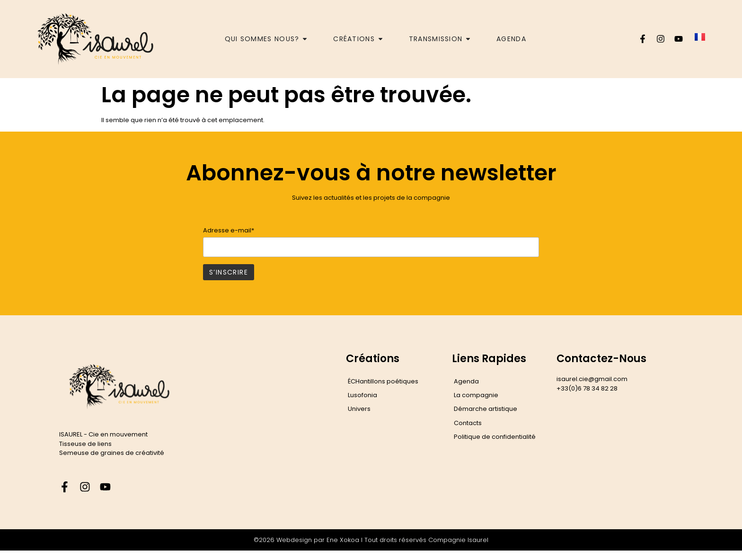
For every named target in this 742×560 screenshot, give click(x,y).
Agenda (466, 381)
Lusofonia (362, 395)
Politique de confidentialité (495, 437)
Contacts (468, 423)
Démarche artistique (486, 409)
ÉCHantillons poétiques (383, 381)
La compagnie (476, 395)
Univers (359, 409)
